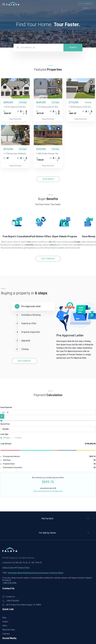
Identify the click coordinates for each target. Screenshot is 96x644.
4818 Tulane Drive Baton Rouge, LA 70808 (22, 605)
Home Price (5, 424)
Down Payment (6, 407)
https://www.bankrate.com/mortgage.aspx (48, 491)
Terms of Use (8, 568)
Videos (5, 622)
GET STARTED (48, 259)
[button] (33, 306)
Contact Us (9, 597)
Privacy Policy (23, 568)
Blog (4, 618)
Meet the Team (9, 630)
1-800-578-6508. (10, 583)
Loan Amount (6, 444)
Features (6, 634)
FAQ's (5, 626)
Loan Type (4, 434)
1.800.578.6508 (11, 601)
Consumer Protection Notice (52, 573)
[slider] (1, 421)
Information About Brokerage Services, (24, 573)
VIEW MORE (48, 179)
